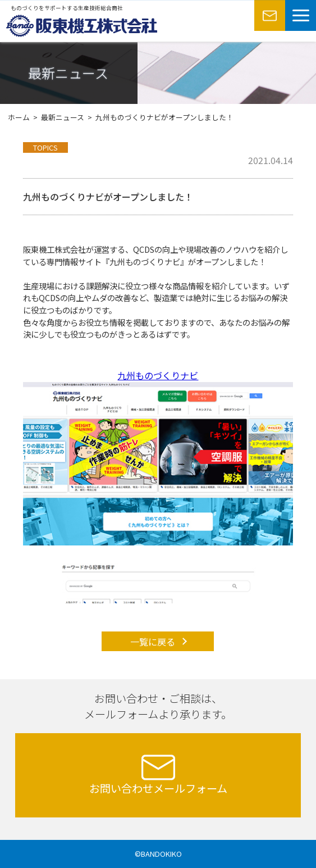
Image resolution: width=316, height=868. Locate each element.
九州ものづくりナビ (158, 375)
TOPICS (45, 147)
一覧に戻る (153, 642)
